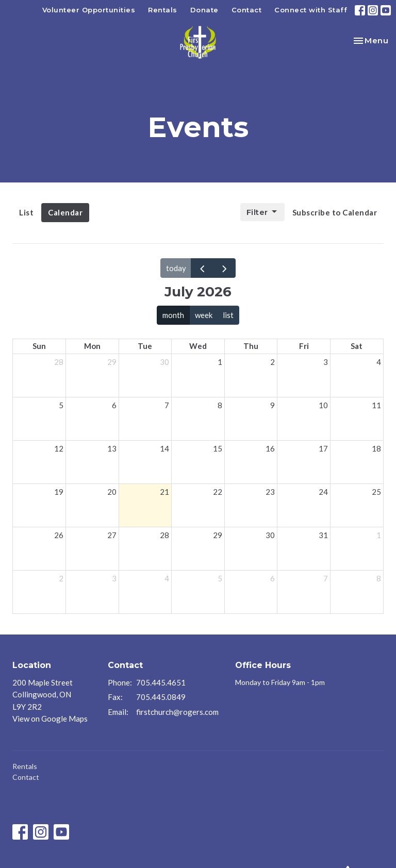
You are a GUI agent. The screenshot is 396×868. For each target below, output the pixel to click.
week (204, 315)
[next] (224, 268)
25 (376, 492)
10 (323, 405)
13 (112, 448)
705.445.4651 (161, 682)
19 (59, 492)
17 (323, 448)
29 (112, 362)
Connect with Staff (311, 10)
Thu (251, 346)
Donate (204, 10)
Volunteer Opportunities (89, 10)
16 (270, 448)
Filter (262, 212)
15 (218, 448)
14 (164, 448)
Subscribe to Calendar (335, 212)
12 (59, 448)
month (173, 315)
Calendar (65, 212)
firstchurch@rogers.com (177, 712)
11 (376, 405)
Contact (247, 10)
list (228, 315)
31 (323, 535)
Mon (92, 346)
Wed (198, 346)
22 (218, 492)
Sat (357, 346)
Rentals (163, 10)
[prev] (202, 268)
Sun (39, 346)
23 (270, 492)
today (176, 268)
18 (376, 448)
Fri (304, 346)
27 (112, 535)
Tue (145, 346)
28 (59, 362)
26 (59, 535)
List (26, 212)
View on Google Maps (50, 719)
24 (323, 492)
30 (164, 362)
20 (112, 492)
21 (164, 492)
